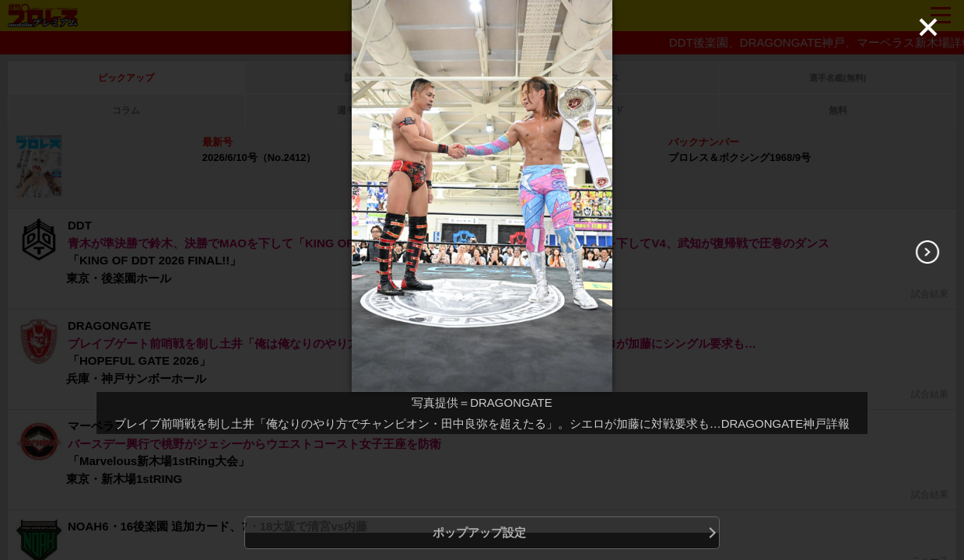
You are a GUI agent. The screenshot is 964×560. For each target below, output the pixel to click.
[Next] (927, 252)
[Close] (928, 27)
